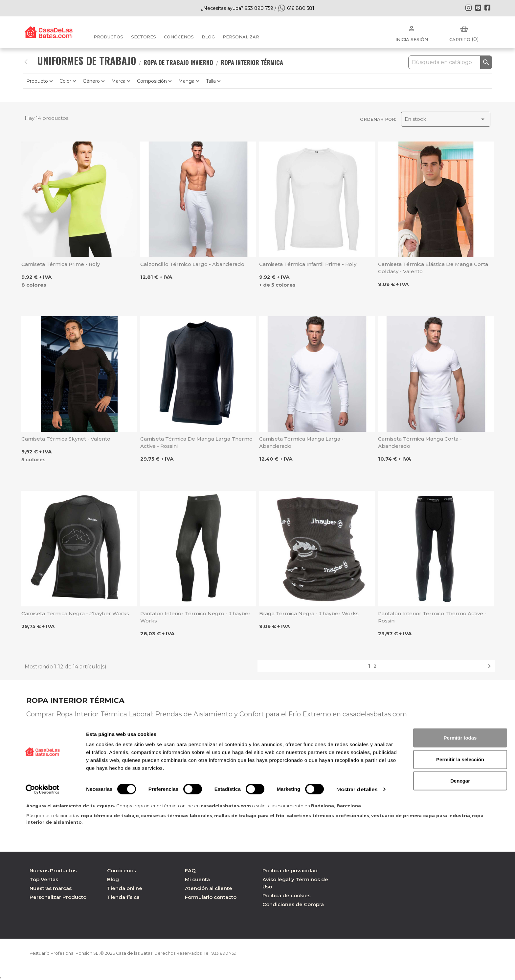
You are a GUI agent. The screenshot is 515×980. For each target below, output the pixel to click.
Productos (108, 37)
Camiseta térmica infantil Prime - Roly (308, 264)
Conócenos (179, 37)
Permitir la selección (460, 937)
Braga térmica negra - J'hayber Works (309, 613)
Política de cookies (286, 895)
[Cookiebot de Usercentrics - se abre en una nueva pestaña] (43, 967)
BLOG (208, 37)
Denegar (460, 958)
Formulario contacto (211, 897)
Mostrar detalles (357, 967)
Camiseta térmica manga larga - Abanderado (301, 442)
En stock (446, 119)
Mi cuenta (197, 879)
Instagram (468, 8)
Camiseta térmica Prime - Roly (61, 264)
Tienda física (123, 897)
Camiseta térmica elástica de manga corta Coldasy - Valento (433, 268)
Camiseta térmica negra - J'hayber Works (75, 613)
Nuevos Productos (53, 871)
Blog (113, 879)
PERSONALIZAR (241, 37)
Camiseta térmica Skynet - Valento (66, 439)
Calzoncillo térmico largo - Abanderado (192, 264)
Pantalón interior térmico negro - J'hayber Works (195, 617)
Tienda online (125, 888)
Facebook (487, 8)
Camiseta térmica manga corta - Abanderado (420, 442)
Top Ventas (44, 879)
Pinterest (478, 8)
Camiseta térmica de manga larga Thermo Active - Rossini (196, 442)
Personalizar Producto (58, 897)
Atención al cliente (209, 888)
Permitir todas (460, 915)
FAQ (190, 871)
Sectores (144, 37)
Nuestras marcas (51, 888)
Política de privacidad (290, 871)
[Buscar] (450, 62)
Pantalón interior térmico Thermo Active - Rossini (432, 617)
